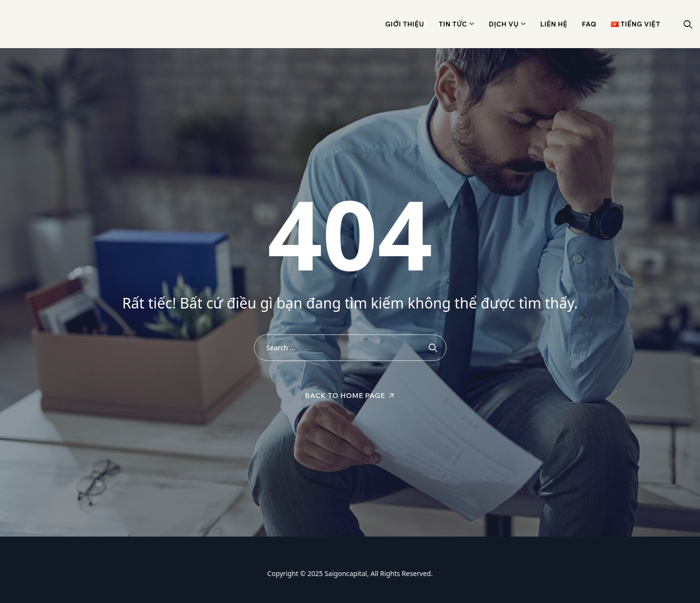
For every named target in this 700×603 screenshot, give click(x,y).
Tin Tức (453, 24)
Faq (589, 24)
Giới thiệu (405, 24)
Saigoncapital (346, 573)
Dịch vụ (504, 24)
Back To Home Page (345, 396)
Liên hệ (554, 24)
